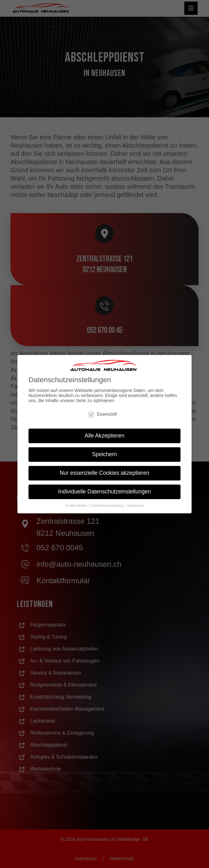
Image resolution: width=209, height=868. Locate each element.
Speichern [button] (105, 454)
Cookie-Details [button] (76, 505)
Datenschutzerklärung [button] (108, 505)
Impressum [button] (136, 505)
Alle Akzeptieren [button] (104, 436)
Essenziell (102, 414)
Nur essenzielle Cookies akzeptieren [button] (105, 473)
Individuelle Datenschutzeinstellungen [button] (104, 491)
